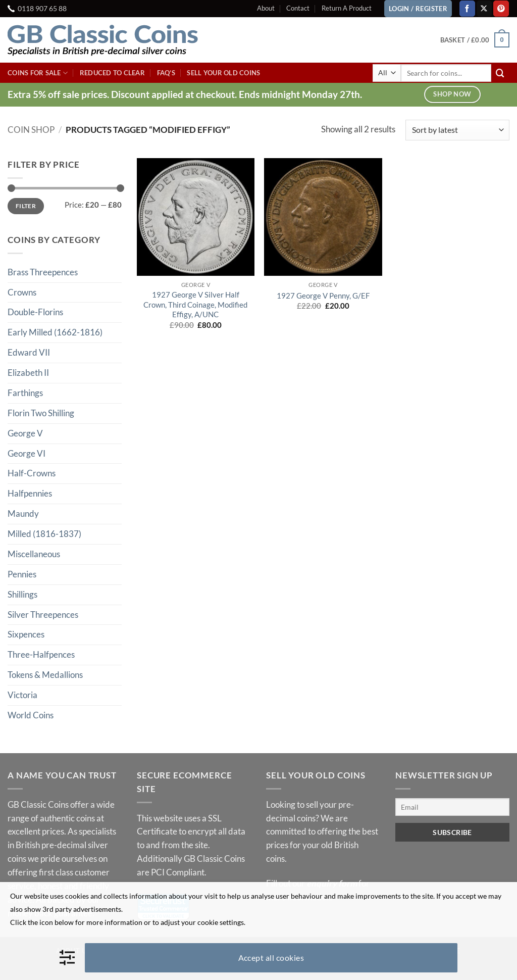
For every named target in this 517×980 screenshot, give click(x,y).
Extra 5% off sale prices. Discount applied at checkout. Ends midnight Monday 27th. (185, 94)
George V (25, 433)
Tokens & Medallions (45, 675)
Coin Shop (31, 130)
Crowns (22, 292)
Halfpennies (30, 493)
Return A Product (347, 8)
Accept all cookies (271, 958)
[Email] (452, 807)
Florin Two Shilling (41, 413)
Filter (26, 206)
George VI (27, 453)
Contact (298, 8)
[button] (475, 40)
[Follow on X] (484, 8)
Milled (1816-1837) (44, 534)
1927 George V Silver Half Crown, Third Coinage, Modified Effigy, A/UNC (195, 304)
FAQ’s (166, 73)
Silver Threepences (43, 615)
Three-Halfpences (41, 654)
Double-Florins (35, 312)
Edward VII (29, 352)
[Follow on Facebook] (467, 8)
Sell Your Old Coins (223, 73)
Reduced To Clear (112, 73)
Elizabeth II (28, 373)
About (266, 8)
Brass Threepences (43, 272)
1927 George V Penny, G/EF (323, 296)
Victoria (22, 695)
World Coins (31, 715)
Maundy (23, 513)
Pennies (22, 574)
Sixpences (26, 634)
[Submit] (500, 73)
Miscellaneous (34, 554)
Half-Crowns (32, 473)
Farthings (25, 393)
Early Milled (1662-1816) (55, 332)
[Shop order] (457, 130)
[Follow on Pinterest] (501, 8)
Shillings (22, 594)
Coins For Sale (38, 73)
